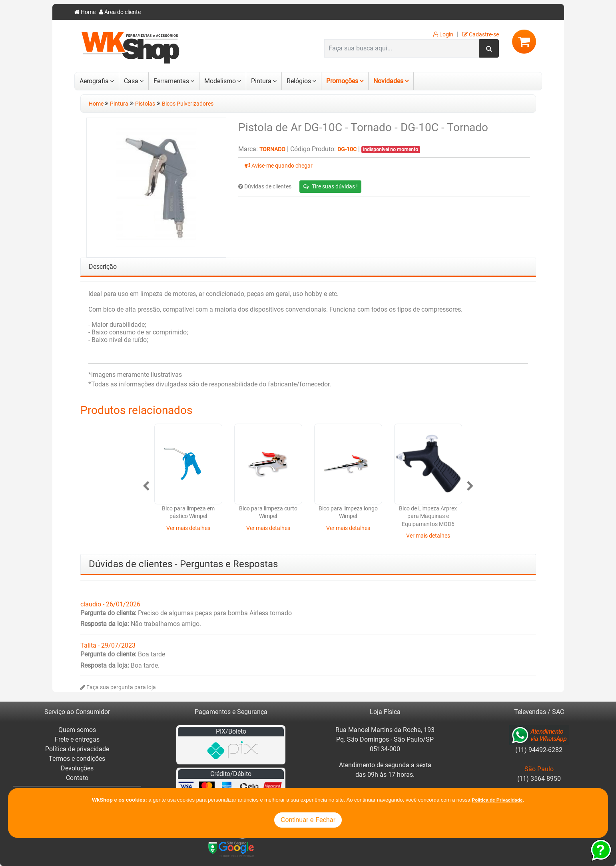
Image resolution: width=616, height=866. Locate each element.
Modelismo (220, 81)
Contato (77, 778)
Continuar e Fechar (308, 820)
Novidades (388, 81)
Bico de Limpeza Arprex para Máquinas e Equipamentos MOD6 (428, 516)
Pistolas (145, 104)
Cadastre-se (480, 35)
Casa (131, 81)
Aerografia (94, 81)
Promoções (342, 81)
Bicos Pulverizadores (188, 104)
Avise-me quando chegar (279, 166)
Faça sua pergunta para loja (118, 687)
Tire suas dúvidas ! (330, 186)
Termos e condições (77, 759)
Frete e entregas (77, 739)
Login (443, 35)
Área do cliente (120, 12)
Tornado (272, 149)
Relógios (299, 81)
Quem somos (77, 730)
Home (85, 12)
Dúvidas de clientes (265, 187)
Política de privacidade (77, 749)
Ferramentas (171, 81)
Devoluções (77, 768)
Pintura (261, 81)
